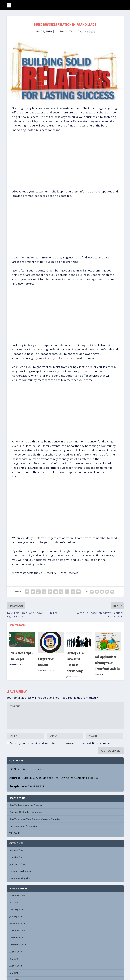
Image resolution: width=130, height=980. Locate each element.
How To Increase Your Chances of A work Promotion (35, 819)
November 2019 (17, 930)
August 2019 (16, 952)
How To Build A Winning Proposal (26, 805)
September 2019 (17, 945)
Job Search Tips (65, 31)
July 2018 (14, 973)
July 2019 (14, 959)
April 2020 (14, 902)
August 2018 (16, 966)
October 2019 (16, 938)
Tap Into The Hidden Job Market (26, 812)
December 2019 (17, 923)
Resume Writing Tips (20, 878)
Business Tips (16, 850)
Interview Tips (16, 857)
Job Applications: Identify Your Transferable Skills (107, 663)
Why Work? (15, 833)
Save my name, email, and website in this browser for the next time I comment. (62, 743)
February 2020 (16, 909)
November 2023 (17, 895)
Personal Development (21, 871)
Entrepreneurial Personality (23, 826)
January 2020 (16, 916)
